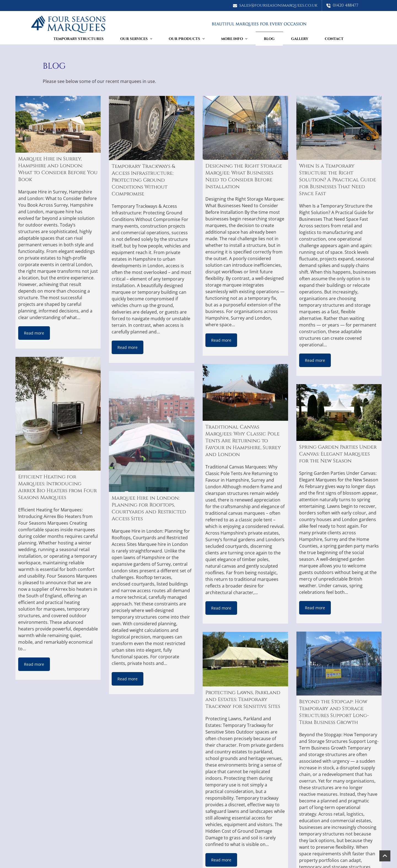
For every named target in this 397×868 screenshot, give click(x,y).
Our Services (136, 39)
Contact (334, 39)
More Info (234, 39)
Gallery (300, 39)
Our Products (187, 39)
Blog (269, 39)
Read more (34, 333)
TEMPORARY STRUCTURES (79, 39)
